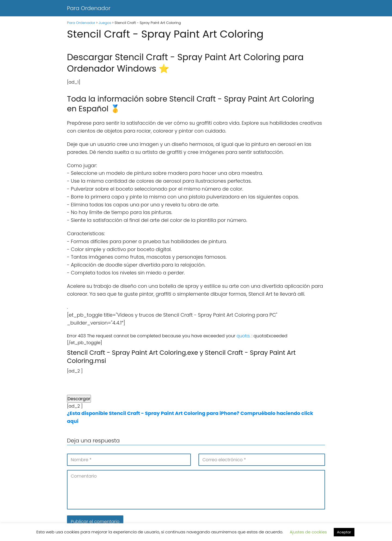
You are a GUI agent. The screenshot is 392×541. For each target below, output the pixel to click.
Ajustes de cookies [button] (308, 532)
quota (243, 336)
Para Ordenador (89, 8)
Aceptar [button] (344, 532)
